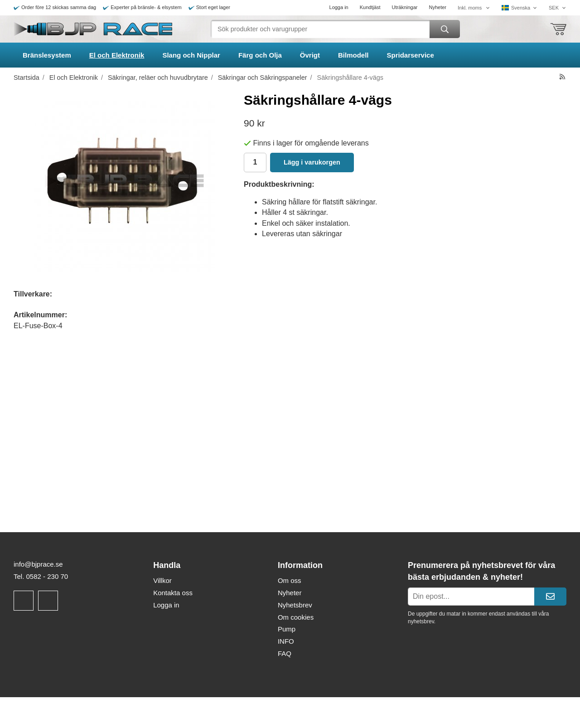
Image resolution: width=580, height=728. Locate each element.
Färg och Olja (260, 55)
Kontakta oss (173, 593)
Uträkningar (405, 7)
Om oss (290, 580)
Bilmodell (353, 55)
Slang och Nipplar (191, 55)
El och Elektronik (117, 55)
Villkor (162, 580)
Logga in (339, 7)
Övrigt (310, 55)
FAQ (285, 653)
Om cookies (296, 617)
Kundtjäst (370, 7)
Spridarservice (411, 55)
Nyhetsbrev (295, 605)
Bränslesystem (47, 55)
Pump (287, 629)
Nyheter (437, 7)
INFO (286, 641)
